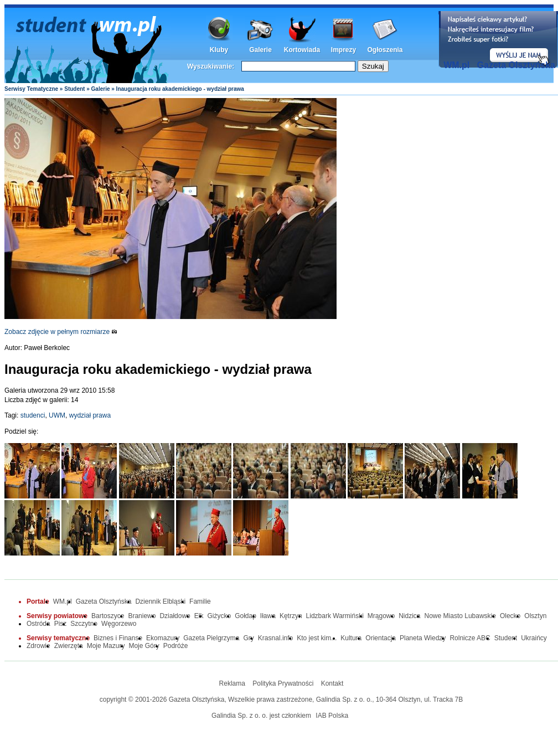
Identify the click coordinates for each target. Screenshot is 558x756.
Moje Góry (144, 646)
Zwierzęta (69, 646)
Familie (200, 601)
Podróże (176, 646)
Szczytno (84, 624)
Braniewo (142, 616)
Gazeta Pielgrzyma (211, 638)
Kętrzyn (291, 616)
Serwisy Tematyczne (31, 89)
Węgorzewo (119, 624)
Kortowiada (302, 50)
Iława (268, 616)
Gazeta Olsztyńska (516, 65)
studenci (33, 415)
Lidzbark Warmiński (335, 616)
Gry (249, 638)
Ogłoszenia (385, 50)
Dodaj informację (498, 39)
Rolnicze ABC (470, 638)
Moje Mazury (106, 646)
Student (74, 89)
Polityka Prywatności (283, 683)
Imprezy (343, 50)
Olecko (510, 616)
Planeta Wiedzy (423, 638)
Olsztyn (535, 616)
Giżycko (219, 616)
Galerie (260, 50)
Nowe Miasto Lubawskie (460, 616)
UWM (57, 415)
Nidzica (409, 616)
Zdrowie (38, 646)
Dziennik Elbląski (160, 601)
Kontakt (332, 683)
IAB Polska (332, 716)
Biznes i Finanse (118, 638)
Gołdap (246, 616)
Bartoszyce (108, 616)
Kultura (351, 638)
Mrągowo (381, 616)
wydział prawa (90, 415)
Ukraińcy (534, 638)
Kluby (219, 50)
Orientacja (381, 638)
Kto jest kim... (317, 638)
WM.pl (456, 65)
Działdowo (175, 616)
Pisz (61, 624)
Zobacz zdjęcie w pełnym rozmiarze (61, 332)
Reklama (232, 683)
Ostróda (38, 624)
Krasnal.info (275, 638)
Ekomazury (163, 638)
